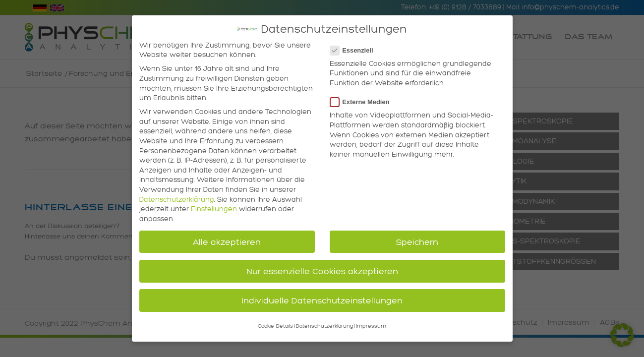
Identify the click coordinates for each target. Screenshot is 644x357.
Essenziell (356, 46)
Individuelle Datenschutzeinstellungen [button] (322, 296)
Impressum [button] (371, 322)
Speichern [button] (417, 237)
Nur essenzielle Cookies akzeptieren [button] (322, 267)
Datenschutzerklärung (177, 195)
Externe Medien (364, 97)
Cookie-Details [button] (275, 322)
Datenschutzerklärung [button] (324, 322)
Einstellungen (214, 205)
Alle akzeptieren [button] (227, 237)
